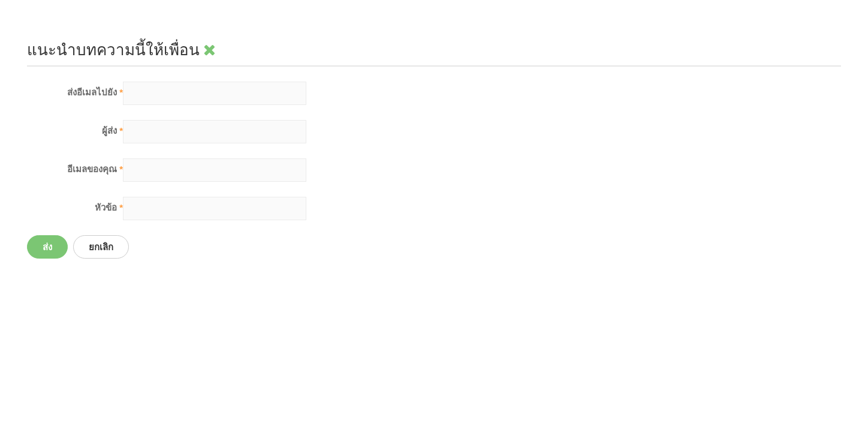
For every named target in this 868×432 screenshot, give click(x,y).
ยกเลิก (101, 247)
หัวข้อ (109, 207)
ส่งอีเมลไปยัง (95, 92)
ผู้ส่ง (112, 130)
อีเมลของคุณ (95, 169)
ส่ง (47, 247)
